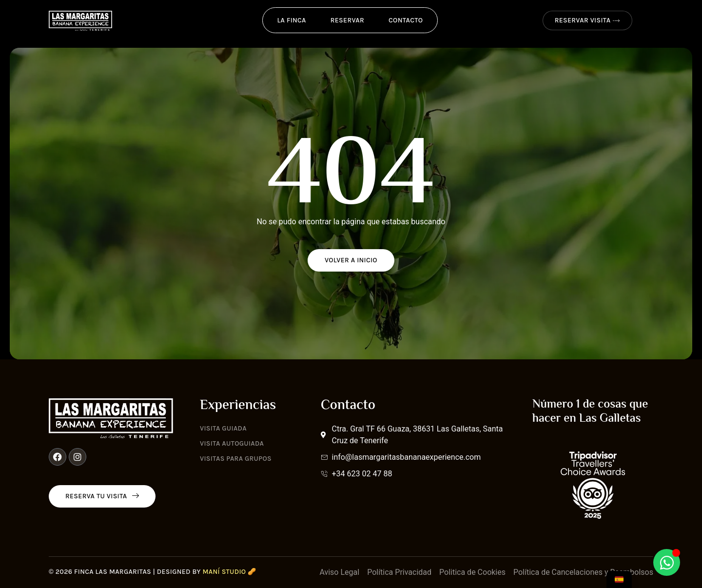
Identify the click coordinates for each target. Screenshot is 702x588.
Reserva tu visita (102, 496)
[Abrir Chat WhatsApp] (667, 562)
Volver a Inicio (351, 260)
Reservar (347, 20)
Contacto (406, 20)
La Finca (292, 20)
